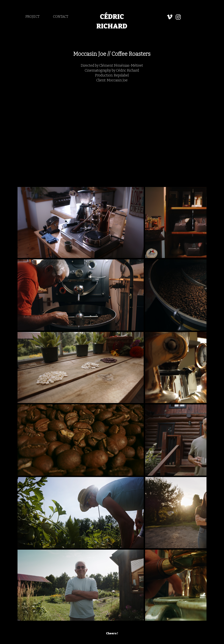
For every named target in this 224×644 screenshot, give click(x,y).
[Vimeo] (170, 17)
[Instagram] (178, 17)
